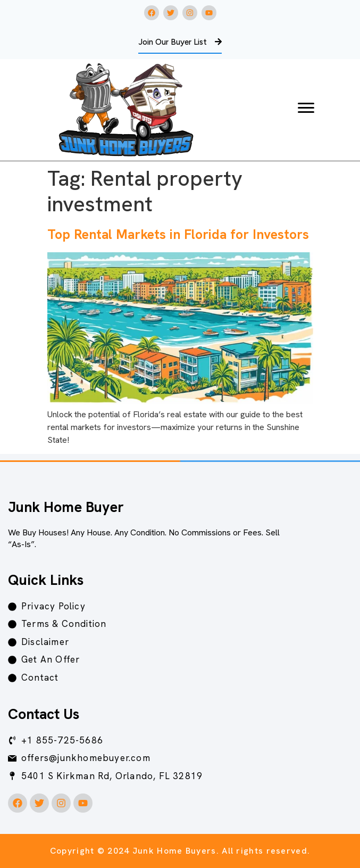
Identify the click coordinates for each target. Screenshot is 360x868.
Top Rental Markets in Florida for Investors (178, 234)
